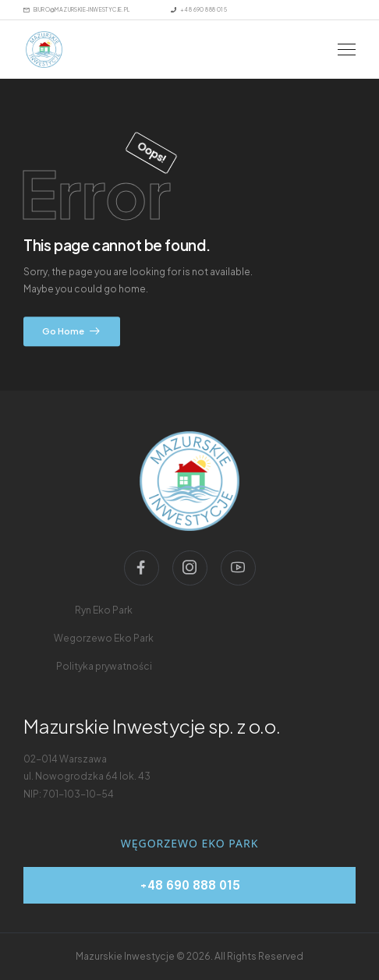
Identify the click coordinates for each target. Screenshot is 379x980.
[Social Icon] (142, 568)
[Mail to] (77, 10)
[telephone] (189, 885)
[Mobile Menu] (347, 50)
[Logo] (44, 50)
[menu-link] (104, 610)
